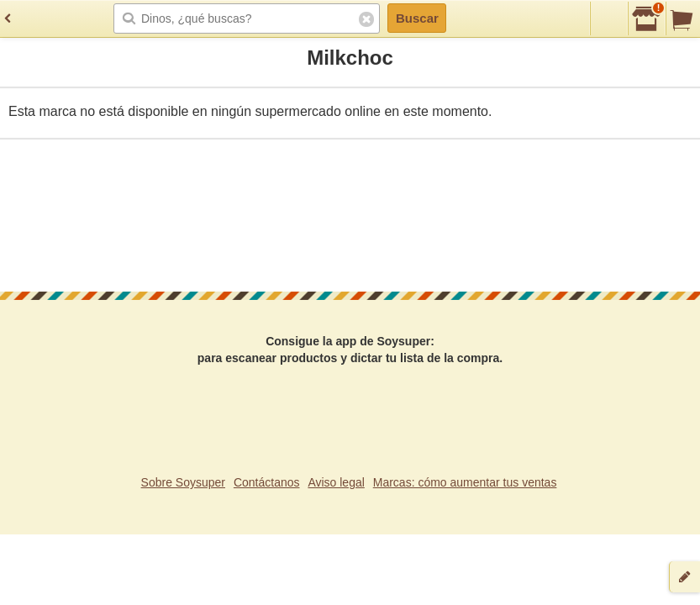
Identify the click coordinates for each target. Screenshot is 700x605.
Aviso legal (336, 482)
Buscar (417, 18)
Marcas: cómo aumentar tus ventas (465, 482)
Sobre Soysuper (183, 482)
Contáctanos (267, 482)
